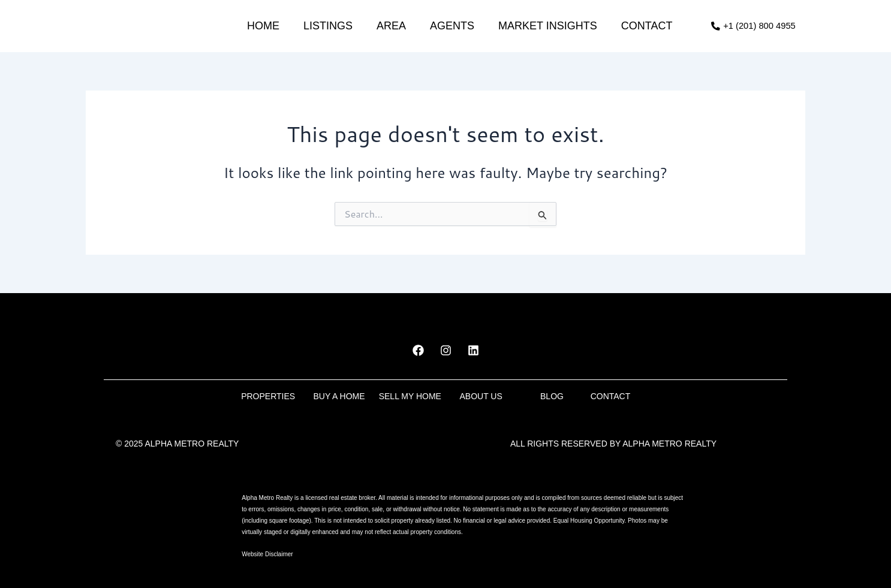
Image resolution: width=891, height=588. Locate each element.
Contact (646, 26)
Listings (327, 26)
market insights (547, 26)
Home (263, 26)
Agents (451, 26)
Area (391, 26)
